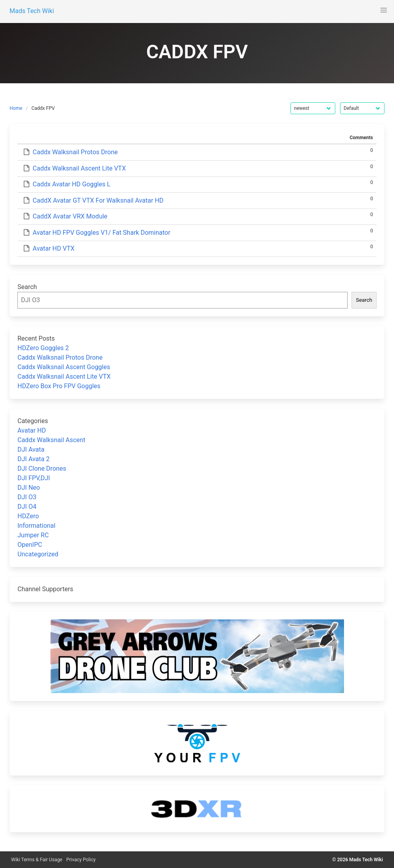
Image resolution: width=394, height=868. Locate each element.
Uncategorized (38, 554)
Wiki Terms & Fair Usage (37, 860)
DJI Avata (31, 449)
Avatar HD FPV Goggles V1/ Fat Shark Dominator (101, 233)
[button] (384, 10)
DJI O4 (27, 507)
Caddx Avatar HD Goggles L (71, 184)
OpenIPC (30, 545)
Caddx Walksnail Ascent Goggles (64, 367)
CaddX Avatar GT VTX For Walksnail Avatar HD (98, 200)
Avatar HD (32, 430)
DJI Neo (29, 488)
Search (27, 287)
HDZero (28, 516)
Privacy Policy (81, 860)
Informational (37, 526)
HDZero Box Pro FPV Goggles (59, 386)
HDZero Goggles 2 (43, 348)
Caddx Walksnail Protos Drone (75, 152)
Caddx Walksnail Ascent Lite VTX (79, 168)
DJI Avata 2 (34, 459)
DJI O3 (27, 497)
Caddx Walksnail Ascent (51, 440)
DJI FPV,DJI (34, 478)
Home (16, 108)
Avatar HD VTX (53, 248)
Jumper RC (33, 535)
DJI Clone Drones (42, 468)
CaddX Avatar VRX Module (70, 216)
